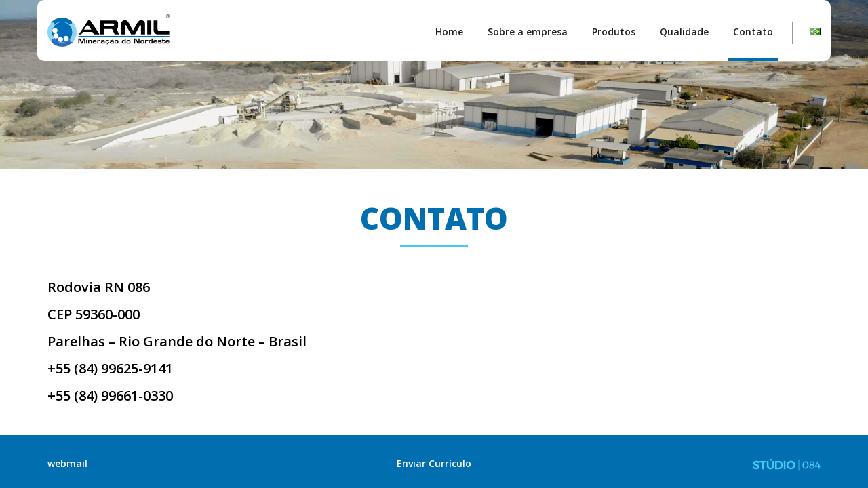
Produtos (614, 32)
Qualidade (684, 32)
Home (449, 32)
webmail (67, 463)
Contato (753, 32)
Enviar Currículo (434, 463)
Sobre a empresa (528, 32)
